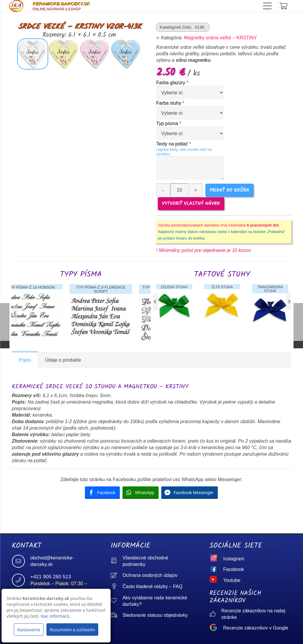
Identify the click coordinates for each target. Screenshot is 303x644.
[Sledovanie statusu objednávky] (117, 615)
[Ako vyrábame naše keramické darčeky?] (117, 601)
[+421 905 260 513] (21, 580)
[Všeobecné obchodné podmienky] (117, 561)
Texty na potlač (174, 144)
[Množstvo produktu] (179, 190)
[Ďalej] (147, 313)
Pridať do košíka (229, 190)
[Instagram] (216, 559)
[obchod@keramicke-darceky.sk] (21, 561)
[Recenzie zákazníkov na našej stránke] (215, 614)
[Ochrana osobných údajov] (117, 576)
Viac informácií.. (56, 616)
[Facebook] (216, 570)
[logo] (16, 6)
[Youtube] (216, 580)
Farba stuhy (170, 103)
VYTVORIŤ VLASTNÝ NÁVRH (191, 204)
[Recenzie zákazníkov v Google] (216, 628)
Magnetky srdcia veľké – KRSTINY (221, 38)
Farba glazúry (172, 83)
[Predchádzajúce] (15, 313)
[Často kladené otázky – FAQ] (117, 587)
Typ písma (169, 123)
